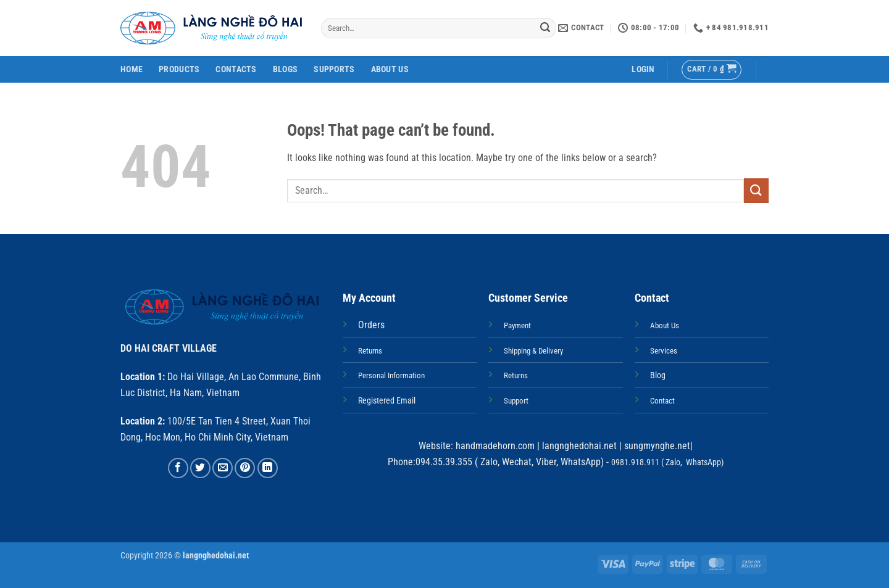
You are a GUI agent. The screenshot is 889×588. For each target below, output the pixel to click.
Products (179, 69)
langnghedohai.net (579, 446)
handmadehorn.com (494, 446)
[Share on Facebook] (178, 468)
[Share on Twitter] (200, 468)
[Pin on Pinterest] (245, 468)
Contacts (236, 69)
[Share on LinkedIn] (268, 468)
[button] (643, 69)
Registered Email (387, 401)
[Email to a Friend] (223, 468)
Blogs (285, 69)
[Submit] (545, 28)
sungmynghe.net (656, 446)
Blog (658, 375)
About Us (390, 69)
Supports (334, 69)
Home (131, 69)
